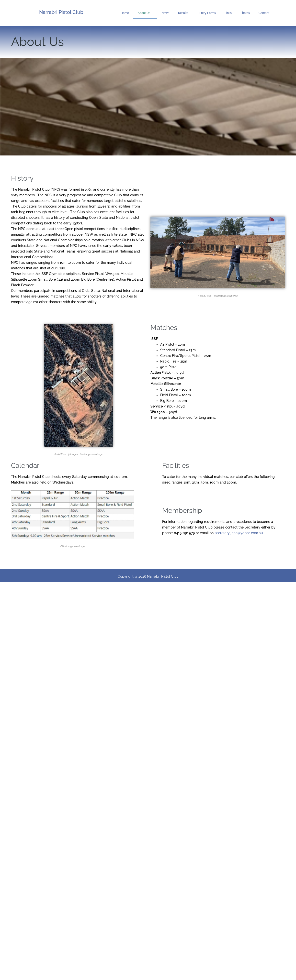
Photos (245, 13)
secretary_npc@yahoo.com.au (239, 533)
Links (228, 13)
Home (125, 13)
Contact (264, 13)
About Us (145, 13)
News (165, 13)
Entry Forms (208, 13)
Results (184, 13)
